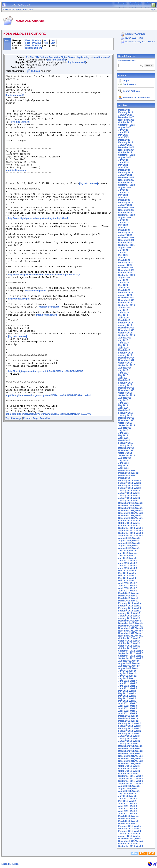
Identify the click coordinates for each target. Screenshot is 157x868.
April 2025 (123, 137)
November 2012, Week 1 (131, 636)
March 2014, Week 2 (128, 473)
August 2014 (125, 458)
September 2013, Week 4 (131, 528)
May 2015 (123, 435)
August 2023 (125, 187)
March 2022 (124, 230)
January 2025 (125, 145)
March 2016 (124, 410)
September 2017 (126, 365)
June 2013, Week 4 (128, 561)
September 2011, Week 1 (131, 784)
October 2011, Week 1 (129, 774)
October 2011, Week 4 (129, 766)
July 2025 (123, 130)
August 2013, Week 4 (129, 541)
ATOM (134, 853)
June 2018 (123, 343)
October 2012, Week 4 (129, 641)
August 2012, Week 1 (129, 668)
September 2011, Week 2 (131, 781)
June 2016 (123, 403)
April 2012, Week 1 (128, 713)
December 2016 (126, 388)
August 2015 (125, 428)
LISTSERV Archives (135, 34)
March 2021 (124, 260)
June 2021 (123, 253)
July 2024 (123, 160)
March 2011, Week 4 (128, 816)
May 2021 (123, 255)
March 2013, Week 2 (128, 598)
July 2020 (123, 280)
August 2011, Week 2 (129, 789)
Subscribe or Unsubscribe (136, 98)
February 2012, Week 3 (130, 728)
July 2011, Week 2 (127, 796)
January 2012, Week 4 (129, 736)
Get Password (130, 84)
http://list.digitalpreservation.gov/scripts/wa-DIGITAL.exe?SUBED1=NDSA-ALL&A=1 (48, 458)
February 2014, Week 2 (130, 486)
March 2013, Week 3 (128, 596)
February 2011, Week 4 (130, 826)
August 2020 (125, 278)
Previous (37, 40)
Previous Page (31, 484)
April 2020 (123, 288)
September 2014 (126, 455)
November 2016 (126, 390)
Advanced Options (127, 60)
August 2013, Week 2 (129, 546)
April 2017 (123, 378)
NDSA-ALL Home (134, 38)
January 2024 (125, 175)
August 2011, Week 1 (129, 791)
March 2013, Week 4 (128, 593)
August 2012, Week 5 (129, 661)
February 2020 (126, 293)
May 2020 (123, 285)
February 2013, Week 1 (130, 611)
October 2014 (125, 453)
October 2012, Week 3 (129, 643)
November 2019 (126, 300)
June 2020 (123, 283)
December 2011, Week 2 (130, 751)
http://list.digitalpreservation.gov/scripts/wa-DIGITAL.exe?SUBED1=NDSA (46, 430)
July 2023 (123, 190)
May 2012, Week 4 (127, 693)
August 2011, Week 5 (129, 786)
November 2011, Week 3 (131, 759)
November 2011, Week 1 (131, 764)
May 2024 (123, 165)
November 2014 (126, 450)
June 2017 (123, 373)
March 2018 (124, 350)
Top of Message (14, 484)
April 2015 (123, 438)
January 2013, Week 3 (129, 618)
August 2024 (125, 157)
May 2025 (123, 135)
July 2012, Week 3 (127, 673)
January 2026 (125, 115)
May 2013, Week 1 (127, 581)
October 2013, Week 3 (129, 526)
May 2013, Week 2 (127, 578)
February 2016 (126, 413)
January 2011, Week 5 (129, 834)
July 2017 (123, 370)
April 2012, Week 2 (128, 711)
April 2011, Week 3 (128, 809)
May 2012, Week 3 (127, 696)
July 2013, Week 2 (127, 558)
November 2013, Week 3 (131, 513)
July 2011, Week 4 (127, 794)
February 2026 (126, 112)
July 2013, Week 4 (127, 553)
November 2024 (126, 150)
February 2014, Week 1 (130, 488)
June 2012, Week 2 (128, 686)
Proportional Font (33, 48)
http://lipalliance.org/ (16, 188)
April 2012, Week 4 (128, 706)
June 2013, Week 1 (128, 568)
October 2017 (125, 363)
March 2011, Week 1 (128, 824)
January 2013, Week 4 (129, 616)
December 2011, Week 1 (130, 754)
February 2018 (126, 353)
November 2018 (126, 330)
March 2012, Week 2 (128, 721)
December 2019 (126, 298)
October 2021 (125, 243)
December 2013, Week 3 (130, 503)
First (28, 40)
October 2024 (125, 152)
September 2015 (126, 425)
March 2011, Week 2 (128, 821)
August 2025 (125, 127)
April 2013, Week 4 (128, 586)
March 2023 (124, 200)
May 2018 (123, 345)
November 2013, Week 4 (131, 511)
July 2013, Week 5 (127, 551)
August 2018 (125, 338)
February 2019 (126, 323)
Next (46, 40)
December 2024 (126, 147)
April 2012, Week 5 (128, 703)
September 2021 (126, 245)
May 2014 (123, 465)
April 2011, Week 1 (128, 814)
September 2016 (126, 395)
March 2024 (124, 170)
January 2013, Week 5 (129, 613)
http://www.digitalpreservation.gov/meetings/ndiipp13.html (38, 246)
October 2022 (125, 213)
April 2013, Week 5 (128, 583)
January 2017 (125, 385)
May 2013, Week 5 (127, 571)
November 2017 (126, 360)
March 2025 (124, 140)
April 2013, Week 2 (128, 591)
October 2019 (125, 303)
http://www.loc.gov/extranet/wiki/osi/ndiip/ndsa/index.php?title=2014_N (44, 314)
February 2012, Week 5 (130, 723)
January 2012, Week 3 (129, 738)
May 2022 (123, 225)
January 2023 (125, 205)
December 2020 (126, 268)
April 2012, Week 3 (128, 708)
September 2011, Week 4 (131, 776)
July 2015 (123, 430)
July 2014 (123, 460)
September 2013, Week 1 (131, 536)
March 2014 (124, 478)
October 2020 (125, 273)
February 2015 (126, 443)
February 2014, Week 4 (130, 481)
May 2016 (123, 405)
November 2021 (126, 240)
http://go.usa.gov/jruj (36, 333)
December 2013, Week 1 (130, 508)
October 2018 (125, 333)
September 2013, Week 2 (131, 533)
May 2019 (123, 315)
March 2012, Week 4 (128, 718)
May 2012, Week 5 (127, 691)
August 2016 (125, 398)
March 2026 (124, 110)
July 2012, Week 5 (127, 671)
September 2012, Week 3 (131, 653)
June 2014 (123, 463)
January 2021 (125, 265)
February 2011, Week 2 (130, 831)
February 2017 (126, 383)
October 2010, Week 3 (129, 844)
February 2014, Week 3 (130, 483)
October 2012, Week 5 (129, 638)
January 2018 (125, 355)
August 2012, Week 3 (129, 666)
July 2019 (123, 310)
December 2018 (126, 328)
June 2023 (123, 192)
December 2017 (126, 358)
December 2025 (126, 117)
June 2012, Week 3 (128, 683)
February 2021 (126, 263)
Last (53, 40)
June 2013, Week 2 (128, 566)
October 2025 (125, 122)
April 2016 (123, 408)
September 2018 (126, 335)
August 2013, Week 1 (129, 548)
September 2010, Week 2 (131, 846)
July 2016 (123, 400)
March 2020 (124, 290)
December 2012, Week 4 (130, 621)
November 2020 (126, 270)
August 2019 (125, 308)
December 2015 (126, 418)
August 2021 (125, 248)
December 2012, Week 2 (130, 626)
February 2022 (126, 233)
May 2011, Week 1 (127, 801)
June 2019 (123, 313)
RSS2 (151, 853)
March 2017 (124, 380)
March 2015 (124, 440)
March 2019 (124, 320)
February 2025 (126, 142)
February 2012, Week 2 (130, 731)
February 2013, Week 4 (130, 603)
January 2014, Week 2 (129, 498)
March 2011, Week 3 (128, 819)
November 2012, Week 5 (131, 628)
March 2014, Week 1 (128, 476)
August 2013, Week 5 (129, 538)
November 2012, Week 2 (131, 633)
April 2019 (123, 318)
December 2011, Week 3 (130, 748)
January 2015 (125, 445)
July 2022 (123, 220)
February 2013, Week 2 (130, 608)
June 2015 (123, 433)
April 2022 (123, 228)
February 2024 (126, 172)
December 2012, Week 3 (130, 623)
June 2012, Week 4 (128, 681)
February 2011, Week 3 (130, 829)
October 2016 (125, 393)
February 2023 (126, 203)
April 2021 (123, 258)
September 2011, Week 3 (131, 779)
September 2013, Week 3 (131, 531)
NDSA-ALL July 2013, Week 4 (140, 42)
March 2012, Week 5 (128, 716)
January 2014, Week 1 (129, 501)
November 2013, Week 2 (131, 516)
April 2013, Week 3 (128, 588)
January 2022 (125, 235)
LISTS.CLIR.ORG (10, 864)
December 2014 (126, 448)
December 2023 (126, 177)
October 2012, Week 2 (129, 646)
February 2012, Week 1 (130, 733)
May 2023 (123, 195)
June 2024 (123, 162)
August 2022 (125, 218)
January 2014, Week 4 (129, 493)
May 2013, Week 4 (127, 573)
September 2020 (126, 275)
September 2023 (126, 185)
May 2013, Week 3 (127, 576)
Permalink (45, 484)
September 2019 (126, 305)
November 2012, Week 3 (131, 631)
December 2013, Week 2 (130, 506)
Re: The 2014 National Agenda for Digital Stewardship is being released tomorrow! (68, 57)
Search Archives (127, 56)
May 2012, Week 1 (127, 701)
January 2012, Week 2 (129, 741)
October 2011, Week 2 (129, 771)
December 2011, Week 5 (130, 746)
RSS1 (143, 853)
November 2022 (126, 210)
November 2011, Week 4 (131, 756)
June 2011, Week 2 (128, 799)
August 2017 (125, 368)
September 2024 (126, 155)
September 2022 (126, 215)
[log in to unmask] (57, 60)
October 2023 (125, 182)
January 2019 (125, 325)
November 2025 (126, 120)
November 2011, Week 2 (131, 761)
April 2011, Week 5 (128, 804)
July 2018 (123, 340)
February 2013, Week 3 (130, 606)
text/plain (36, 71)
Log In (126, 81)
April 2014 (123, 468)
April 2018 (123, 348)
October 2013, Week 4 (129, 523)
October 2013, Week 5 (129, 521)
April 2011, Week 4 (128, 806)
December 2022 (126, 208)
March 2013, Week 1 (128, 601)
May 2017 (123, 375)
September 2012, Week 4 (131, 651)
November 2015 (126, 420)
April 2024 (123, 167)
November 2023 (126, 180)
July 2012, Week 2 (127, 676)
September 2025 (126, 125)
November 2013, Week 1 (131, 518)
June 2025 (123, 132)
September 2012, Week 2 (131, 656)
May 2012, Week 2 (127, 698)
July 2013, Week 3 (127, 556)
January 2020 (125, 295)
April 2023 (123, 198)
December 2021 (126, 238)
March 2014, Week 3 (128, 470)
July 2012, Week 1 (127, 678)
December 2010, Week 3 (130, 839)
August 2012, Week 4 (129, 663)
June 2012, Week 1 (128, 688)
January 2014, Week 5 (129, 491)
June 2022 (123, 223)
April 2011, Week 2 (128, 811)
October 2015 (125, 423)
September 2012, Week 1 (131, 658)
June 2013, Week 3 (128, 563)
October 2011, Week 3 (129, 769)
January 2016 (125, 415)
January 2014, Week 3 (129, 496)
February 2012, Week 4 (130, 726)
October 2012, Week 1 (129, 648)
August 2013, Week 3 (129, 543)
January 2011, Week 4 (129, 836)
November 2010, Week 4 (131, 841)
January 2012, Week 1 (129, 743)
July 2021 (123, 250)
